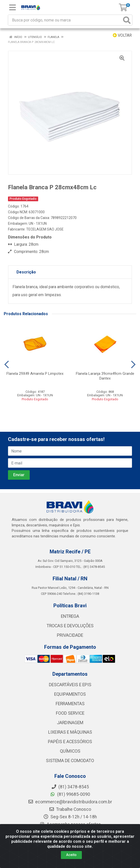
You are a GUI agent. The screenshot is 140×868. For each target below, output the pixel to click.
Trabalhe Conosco (70, 809)
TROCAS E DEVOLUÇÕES (70, 626)
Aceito (71, 855)
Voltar (122, 35)
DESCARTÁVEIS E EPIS (70, 685)
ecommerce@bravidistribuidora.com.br (70, 802)
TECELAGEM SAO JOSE (45, 229)
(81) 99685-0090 (70, 794)
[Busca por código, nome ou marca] (65, 20)
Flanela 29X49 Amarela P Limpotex (35, 374)
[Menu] (12, 7)
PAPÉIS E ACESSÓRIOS (70, 742)
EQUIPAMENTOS (70, 694)
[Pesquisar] (127, 20)
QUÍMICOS (70, 751)
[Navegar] (7, 365)
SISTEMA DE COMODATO (70, 761)
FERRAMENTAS (70, 704)
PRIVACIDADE (70, 635)
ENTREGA (70, 616)
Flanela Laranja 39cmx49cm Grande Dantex (105, 376)
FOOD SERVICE (70, 713)
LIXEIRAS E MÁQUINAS (70, 732)
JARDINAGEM (70, 723)
